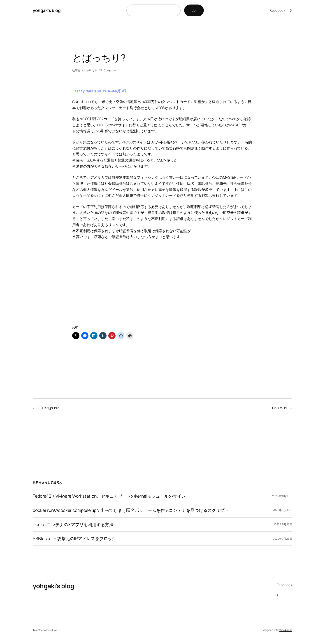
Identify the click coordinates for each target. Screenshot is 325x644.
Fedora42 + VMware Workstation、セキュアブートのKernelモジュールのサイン (109, 496)
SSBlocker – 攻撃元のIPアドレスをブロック (74, 539)
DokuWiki (279, 408)
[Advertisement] (162, 288)
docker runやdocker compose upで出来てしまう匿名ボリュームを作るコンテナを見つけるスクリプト (131, 510)
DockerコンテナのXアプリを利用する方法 (73, 525)
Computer (110, 70)
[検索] (194, 10)
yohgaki (86, 70)
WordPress (286, 630)
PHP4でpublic (49, 408)
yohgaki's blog (47, 10)
